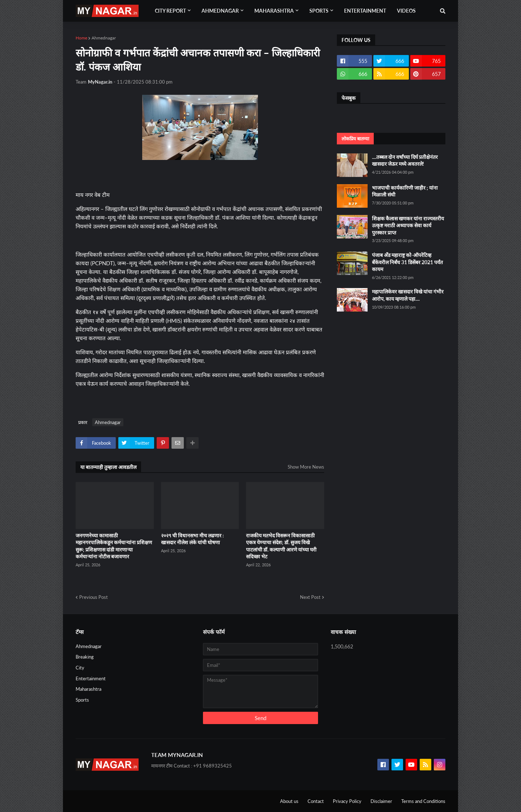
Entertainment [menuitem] (365, 11)
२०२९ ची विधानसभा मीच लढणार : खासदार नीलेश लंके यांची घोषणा (192, 539)
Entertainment (91, 678)
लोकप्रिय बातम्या (355, 139)
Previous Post (94, 597)
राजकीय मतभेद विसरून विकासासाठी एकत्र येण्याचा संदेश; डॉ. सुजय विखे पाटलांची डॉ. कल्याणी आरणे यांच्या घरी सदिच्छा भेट (281, 546)
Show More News (306, 467)
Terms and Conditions (423, 801)
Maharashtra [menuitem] (274, 11)
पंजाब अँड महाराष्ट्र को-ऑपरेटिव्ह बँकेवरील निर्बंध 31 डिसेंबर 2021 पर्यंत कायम (407, 262)
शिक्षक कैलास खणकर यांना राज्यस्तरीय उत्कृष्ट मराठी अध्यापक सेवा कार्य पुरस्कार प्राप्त (408, 225)
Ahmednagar (104, 38)
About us (289, 801)
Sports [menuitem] (319, 11)
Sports (82, 700)
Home (81, 38)
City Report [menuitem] (170, 11)
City (80, 668)
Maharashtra (88, 689)
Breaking (85, 657)
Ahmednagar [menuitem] (220, 11)
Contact (316, 801)
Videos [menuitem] (406, 11)
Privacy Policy (347, 801)
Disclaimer (381, 801)
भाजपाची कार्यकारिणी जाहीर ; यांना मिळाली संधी (405, 191)
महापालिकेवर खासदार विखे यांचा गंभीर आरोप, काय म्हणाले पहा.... (408, 295)
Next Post (310, 597)
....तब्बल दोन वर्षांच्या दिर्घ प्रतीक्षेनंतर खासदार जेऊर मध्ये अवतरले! (405, 160)
